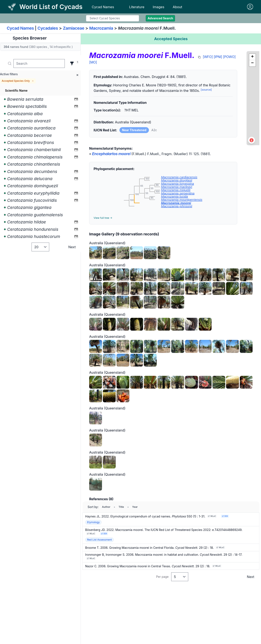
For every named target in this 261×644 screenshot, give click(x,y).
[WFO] (208, 57)
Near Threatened (134, 130)
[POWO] (229, 57)
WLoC (212, 516)
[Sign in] (250, 7)
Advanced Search (160, 18)
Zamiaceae (74, 28)
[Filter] (72, 63)
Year (135, 507)
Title (121, 507)
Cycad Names (103, 7)
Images (158, 7)
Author (106, 507)
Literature (137, 7)
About (177, 7)
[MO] (93, 62)
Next (72, 247)
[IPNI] (218, 57)
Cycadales (48, 28)
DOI (225, 516)
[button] (252, 57)
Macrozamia (101, 28)
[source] (206, 90)
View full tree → (103, 218)
